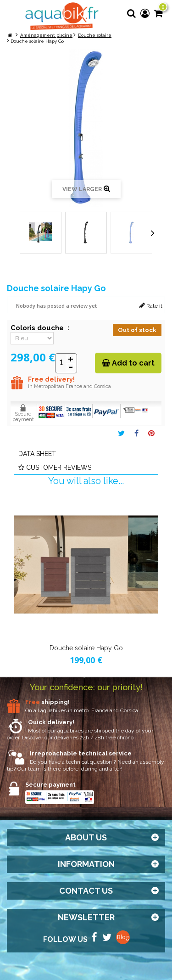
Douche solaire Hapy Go (86, 648)
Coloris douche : (40, 328)
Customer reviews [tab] (55, 467)
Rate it (151, 306)
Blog (123, 937)
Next (153, 233)
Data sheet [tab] (37, 454)
